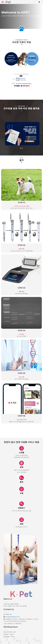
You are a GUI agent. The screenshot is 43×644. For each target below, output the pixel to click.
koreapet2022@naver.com (13, 617)
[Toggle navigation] (39, 2)
